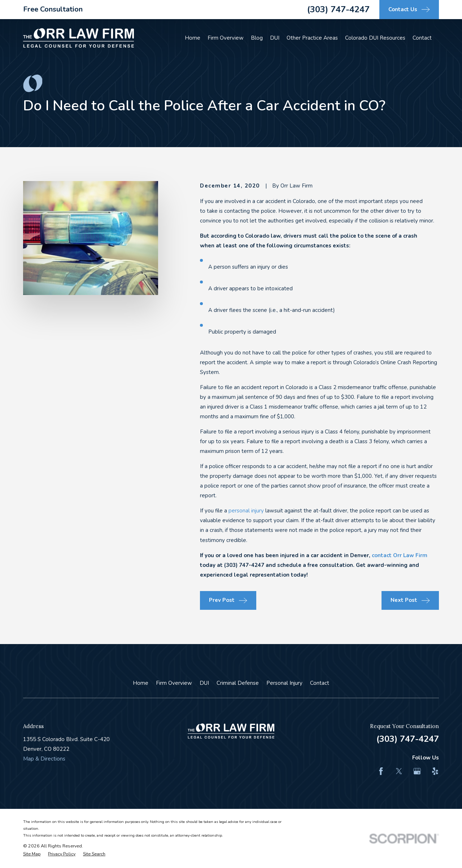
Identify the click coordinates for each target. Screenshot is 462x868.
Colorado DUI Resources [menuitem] (375, 38)
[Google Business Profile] (417, 771)
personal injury (246, 511)
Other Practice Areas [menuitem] (312, 38)
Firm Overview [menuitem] (226, 38)
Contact (320, 683)
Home (141, 683)
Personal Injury (284, 683)
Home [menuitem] (193, 38)
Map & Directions (44, 759)
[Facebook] (381, 771)
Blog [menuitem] (257, 38)
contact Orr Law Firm (400, 555)
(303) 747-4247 (338, 9)
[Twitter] (399, 771)
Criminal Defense (238, 683)
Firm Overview (174, 683)
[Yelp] (435, 771)
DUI (204, 683)
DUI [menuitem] (275, 38)
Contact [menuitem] (422, 38)
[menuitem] (32, 854)
